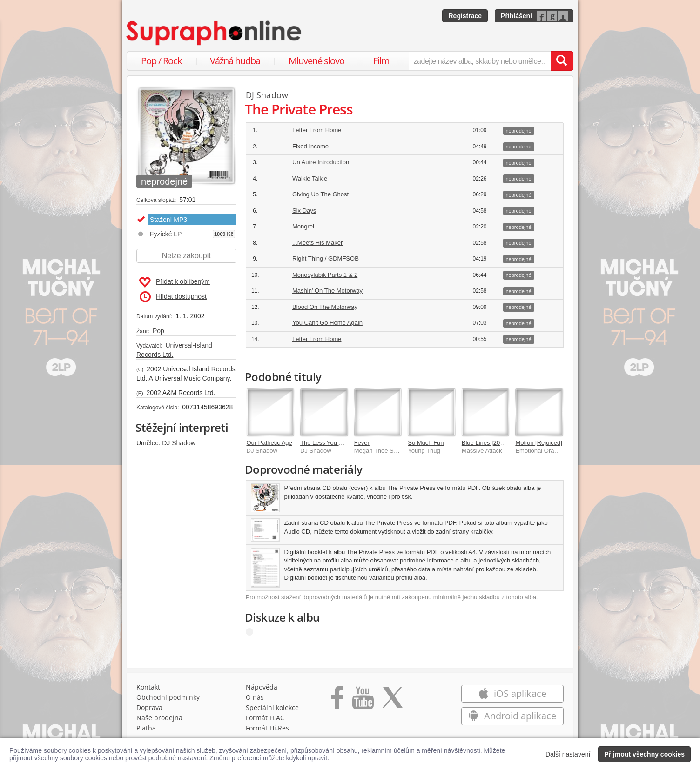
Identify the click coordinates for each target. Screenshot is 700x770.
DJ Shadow (179, 443)
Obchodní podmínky (168, 697)
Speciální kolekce (272, 707)
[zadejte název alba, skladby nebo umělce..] (480, 61)
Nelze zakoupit (186, 256)
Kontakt (148, 687)
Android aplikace (512, 716)
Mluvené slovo (316, 61)
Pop (158, 331)
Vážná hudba (235, 61)
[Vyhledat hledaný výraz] (562, 61)
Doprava (149, 707)
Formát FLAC (265, 718)
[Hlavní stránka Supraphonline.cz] (215, 33)
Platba (146, 728)
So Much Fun (426, 443)
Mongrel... (306, 226)
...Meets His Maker (317, 243)
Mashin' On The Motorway (327, 291)
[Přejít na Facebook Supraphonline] (337, 701)
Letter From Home (317, 130)
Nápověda (262, 687)
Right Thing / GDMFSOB (326, 258)
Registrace (465, 16)
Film (381, 61)
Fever (362, 443)
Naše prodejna (159, 718)
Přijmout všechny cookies (644, 754)
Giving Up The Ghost (320, 194)
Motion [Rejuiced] (538, 443)
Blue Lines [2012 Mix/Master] (501, 443)
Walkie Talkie (310, 178)
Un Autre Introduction (321, 162)
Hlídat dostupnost (173, 297)
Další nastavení (568, 754)
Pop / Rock (162, 61)
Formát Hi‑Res (268, 728)
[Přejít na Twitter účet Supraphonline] (392, 701)
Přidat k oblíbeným (174, 282)
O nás (255, 697)
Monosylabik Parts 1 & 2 (325, 275)
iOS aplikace (512, 693)
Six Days (304, 211)
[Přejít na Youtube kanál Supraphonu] (363, 701)
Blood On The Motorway (325, 307)
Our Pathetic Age (269, 443)
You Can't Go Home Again (327, 323)
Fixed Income (310, 146)
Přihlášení (516, 16)
